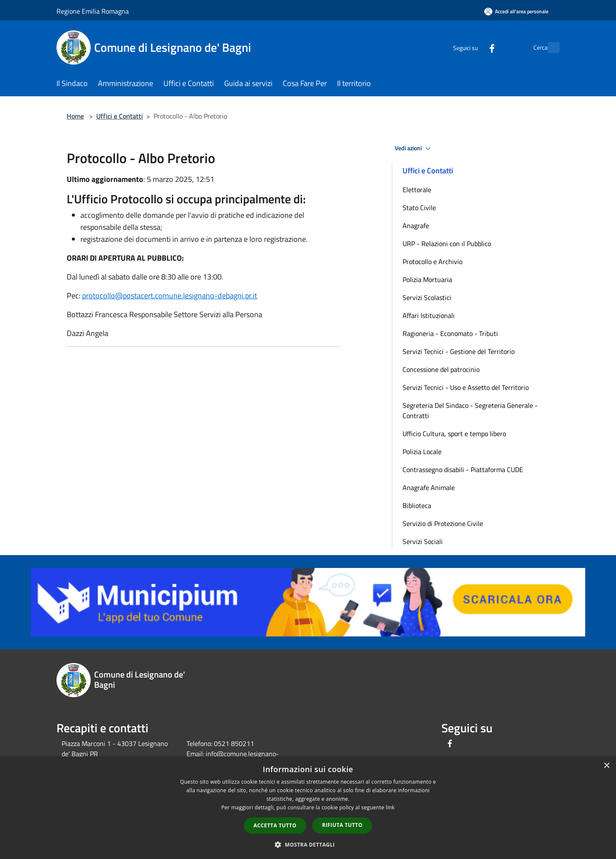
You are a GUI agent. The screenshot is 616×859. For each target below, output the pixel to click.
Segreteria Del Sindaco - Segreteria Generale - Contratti (470, 410)
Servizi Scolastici (427, 297)
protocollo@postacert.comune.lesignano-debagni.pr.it (170, 296)
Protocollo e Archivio (432, 262)
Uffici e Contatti (120, 116)
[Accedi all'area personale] (516, 11)
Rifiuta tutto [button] (342, 825)
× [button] (606, 766)
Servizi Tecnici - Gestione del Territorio (459, 351)
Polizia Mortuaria (427, 279)
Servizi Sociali (423, 541)
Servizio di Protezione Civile (443, 523)
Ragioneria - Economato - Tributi (450, 333)
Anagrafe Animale (429, 487)
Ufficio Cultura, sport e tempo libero (454, 434)
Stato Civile (419, 208)
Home (75, 116)
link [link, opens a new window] (390, 807)
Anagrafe (416, 226)
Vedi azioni (414, 149)
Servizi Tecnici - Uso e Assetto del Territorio (466, 387)
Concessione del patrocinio (441, 369)
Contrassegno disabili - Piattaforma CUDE (463, 470)
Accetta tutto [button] (275, 825)
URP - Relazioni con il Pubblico (447, 244)
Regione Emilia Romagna (93, 11)
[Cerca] (549, 48)
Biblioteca (417, 505)
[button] (308, 844)
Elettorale (417, 190)
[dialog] (308, 808)
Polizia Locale (422, 452)
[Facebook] (473, 47)
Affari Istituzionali (429, 315)
